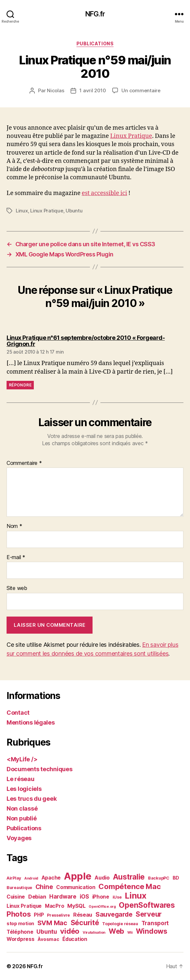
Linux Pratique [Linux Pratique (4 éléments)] (24, 906)
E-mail (16, 557)
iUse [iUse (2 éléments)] (117, 897)
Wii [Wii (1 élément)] (130, 933)
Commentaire (24, 463)
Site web (17, 588)
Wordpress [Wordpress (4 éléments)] (21, 939)
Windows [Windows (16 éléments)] (152, 931)
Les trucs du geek (32, 799)
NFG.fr (95, 14)
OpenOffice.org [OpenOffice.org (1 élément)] (102, 907)
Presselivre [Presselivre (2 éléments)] (58, 915)
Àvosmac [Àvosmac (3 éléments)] (48, 939)
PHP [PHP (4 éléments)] (39, 915)
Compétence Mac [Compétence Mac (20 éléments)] (129, 886)
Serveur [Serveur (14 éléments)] (149, 914)
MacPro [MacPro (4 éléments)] (54, 906)
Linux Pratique (131, 136)
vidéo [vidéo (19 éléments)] (70, 931)
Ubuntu (74, 211)
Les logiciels (24, 789)
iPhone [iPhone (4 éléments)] (101, 897)
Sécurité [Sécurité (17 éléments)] (85, 923)
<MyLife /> (22, 759)
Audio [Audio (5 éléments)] (102, 878)
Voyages (19, 838)
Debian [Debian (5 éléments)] (37, 897)
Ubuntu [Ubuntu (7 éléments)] (47, 932)
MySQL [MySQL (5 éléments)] (76, 906)
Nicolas (55, 90)
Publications (95, 44)
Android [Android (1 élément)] (31, 878)
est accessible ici (104, 193)
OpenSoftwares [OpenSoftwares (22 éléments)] (147, 905)
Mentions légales (31, 722)
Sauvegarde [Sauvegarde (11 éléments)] (114, 914)
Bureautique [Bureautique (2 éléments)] (19, 888)
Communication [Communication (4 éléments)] (76, 887)
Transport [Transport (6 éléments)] (155, 923)
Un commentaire (141, 90)
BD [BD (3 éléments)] (176, 878)
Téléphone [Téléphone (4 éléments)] (20, 932)
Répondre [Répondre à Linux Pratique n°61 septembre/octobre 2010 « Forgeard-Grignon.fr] (20, 385)
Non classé (22, 808)
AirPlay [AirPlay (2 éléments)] (14, 878)
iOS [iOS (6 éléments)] (84, 897)
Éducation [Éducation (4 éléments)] (75, 939)
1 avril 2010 (93, 90)
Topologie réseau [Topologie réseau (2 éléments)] (120, 924)
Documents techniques (40, 769)
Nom (14, 526)
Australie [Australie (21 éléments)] (129, 877)
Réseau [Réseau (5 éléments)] (83, 915)
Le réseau (21, 779)
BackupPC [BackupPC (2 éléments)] (159, 878)
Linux (22, 211)
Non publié (21, 818)
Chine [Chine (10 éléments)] (44, 887)
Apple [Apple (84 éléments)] (78, 876)
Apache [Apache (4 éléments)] (51, 878)
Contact (18, 713)
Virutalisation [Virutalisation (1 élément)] (94, 933)
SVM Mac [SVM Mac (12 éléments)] (52, 923)
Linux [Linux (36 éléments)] (136, 896)
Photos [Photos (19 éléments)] (19, 914)
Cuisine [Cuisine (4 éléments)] (16, 897)
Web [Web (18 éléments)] (116, 931)
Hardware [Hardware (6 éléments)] (63, 897)
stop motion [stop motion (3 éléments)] (20, 923)
